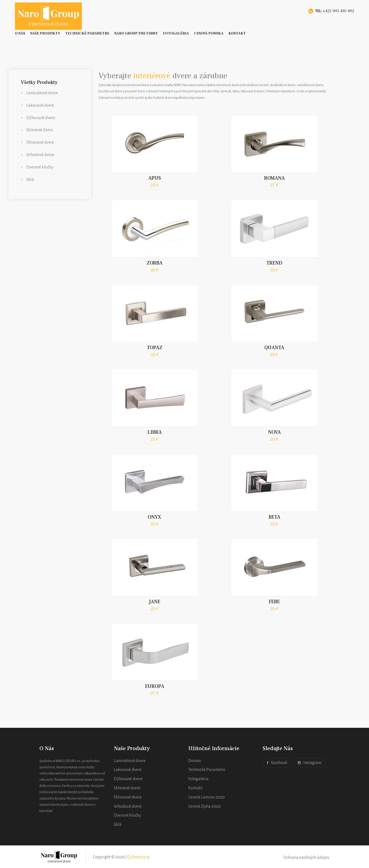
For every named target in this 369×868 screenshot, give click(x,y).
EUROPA (155, 686)
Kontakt (237, 33)
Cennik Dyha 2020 (204, 806)
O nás (20, 33)
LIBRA (155, 432)
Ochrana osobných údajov (307, 858)
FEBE (274, 602)
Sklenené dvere (40, 130)
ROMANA (274, 178)
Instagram (310, 763)
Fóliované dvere (40, 142)
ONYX (154, 517)
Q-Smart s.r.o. (139, 857)
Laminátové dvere (42, 93)
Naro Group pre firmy (136, 33)
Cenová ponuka (209, 33)
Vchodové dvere (40, 155)
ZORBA (154, 263)
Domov (195, 761)
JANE (154, 602)
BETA (274, 517)
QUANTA (274, 348)
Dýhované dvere (41, 118)
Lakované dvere (40, 105)
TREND (274, 263)
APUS (155, 178)
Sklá (30, 180)
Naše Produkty (45, 33)
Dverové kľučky (40, 167)
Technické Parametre (87, 33)
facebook (277, 763)
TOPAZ (155, 348)
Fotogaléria (176, 33)
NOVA (274, 432)
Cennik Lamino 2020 (206, 797)
